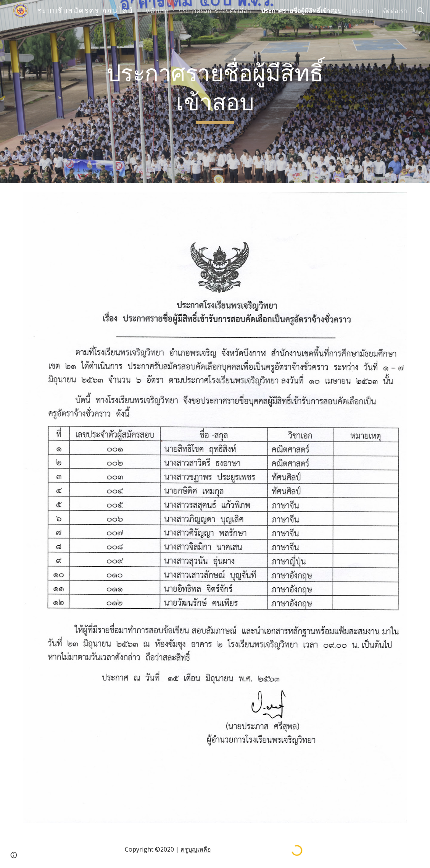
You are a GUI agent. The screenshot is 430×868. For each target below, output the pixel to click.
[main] (215, 91)
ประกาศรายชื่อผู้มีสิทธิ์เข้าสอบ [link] (301, 11)
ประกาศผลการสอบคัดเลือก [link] (215, 11)
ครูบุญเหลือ (196, 849)
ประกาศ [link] (362, 11)
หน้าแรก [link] (157, 11)
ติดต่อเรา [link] (395, 11)
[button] (421, 11)
